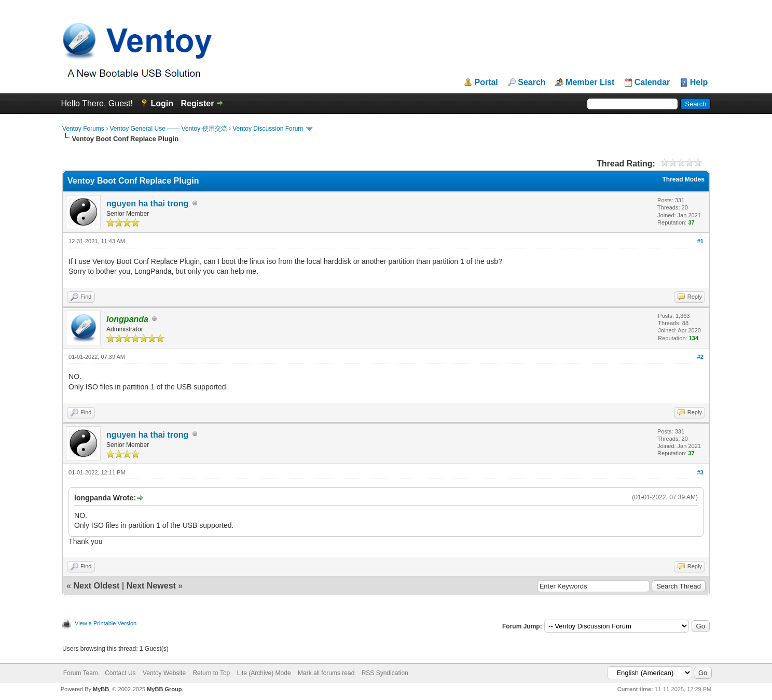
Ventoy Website (164, 673)
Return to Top (211, 673)
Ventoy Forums (83, 129)
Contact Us (120, 673)
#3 (700, 472)
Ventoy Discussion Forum (268, 129)
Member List (590, 82)
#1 (700, 241)
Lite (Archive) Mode (264, 673)
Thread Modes (684, 179)
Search (532, 82)
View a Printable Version (106, 623)
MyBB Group (164, 689)
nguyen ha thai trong (147, 204)
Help (699, 82)
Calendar (652, 82)
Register (197, 103)
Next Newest (151, 586)
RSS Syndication (385, 673)
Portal (486, 82)
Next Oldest (96, 586)
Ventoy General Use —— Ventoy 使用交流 (168, 129)
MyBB (101, 689)
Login (162, 103)
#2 (700, 357)
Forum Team (81, 673)
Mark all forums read (326, 673)
